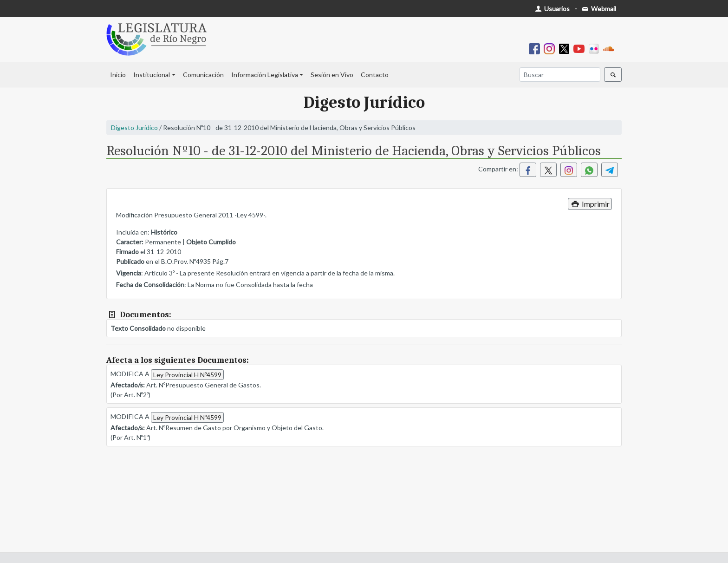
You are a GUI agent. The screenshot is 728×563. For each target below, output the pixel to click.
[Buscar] (560, 75)
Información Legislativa (265, 75)
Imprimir (590, 204)
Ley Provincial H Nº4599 (187, 375)
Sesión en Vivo (332, 75)
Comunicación (203, 75)
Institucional (152, 75)
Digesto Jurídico (134, 128)
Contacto (375, 75)
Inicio (118, 75)
